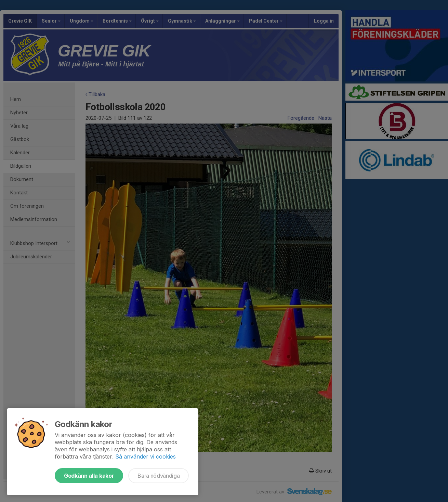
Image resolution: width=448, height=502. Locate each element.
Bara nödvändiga (159, 476)
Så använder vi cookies (146, 456)
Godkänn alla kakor (89, 476)
